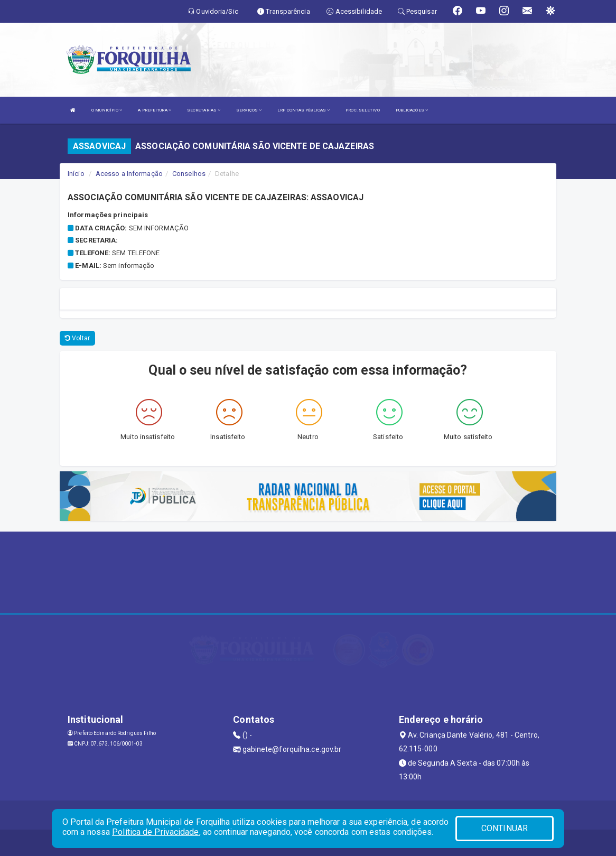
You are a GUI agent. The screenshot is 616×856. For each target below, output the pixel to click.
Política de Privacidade (155, 832)
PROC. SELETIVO (362, 110)
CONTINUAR (505, 828)
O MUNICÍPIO (107, 110)
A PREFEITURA (154, 110)
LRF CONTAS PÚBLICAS (304, 110)
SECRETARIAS (204, 110)
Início (76, 174)
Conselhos (189, 174)
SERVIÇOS (249, 110)
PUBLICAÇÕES (412, 110)
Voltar (77, 338)
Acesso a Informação (129, 174)
